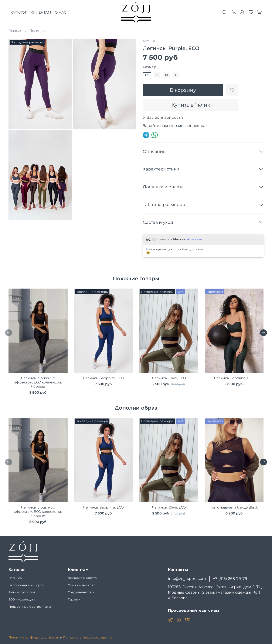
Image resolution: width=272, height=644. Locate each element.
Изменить (194, 239)
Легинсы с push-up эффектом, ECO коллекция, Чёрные (38, 382)
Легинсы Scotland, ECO (234, 378)
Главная (15, 31)
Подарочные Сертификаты (30, 607)
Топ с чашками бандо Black (234, 507)
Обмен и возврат (81, 585)
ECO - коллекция (22, 599)
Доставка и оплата (82, 578)
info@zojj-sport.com (187, 578)
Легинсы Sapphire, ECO (103, 378)
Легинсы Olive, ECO (169, 378)
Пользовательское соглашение (88, 637)
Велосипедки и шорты (26, 585)
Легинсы (37, 31)
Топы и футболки (22, 592)
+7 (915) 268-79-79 (230, 578)
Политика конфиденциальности (34, 637)
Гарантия (75, 599)
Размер (149, 67)
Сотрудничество (81, 592)
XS (147, 75)
